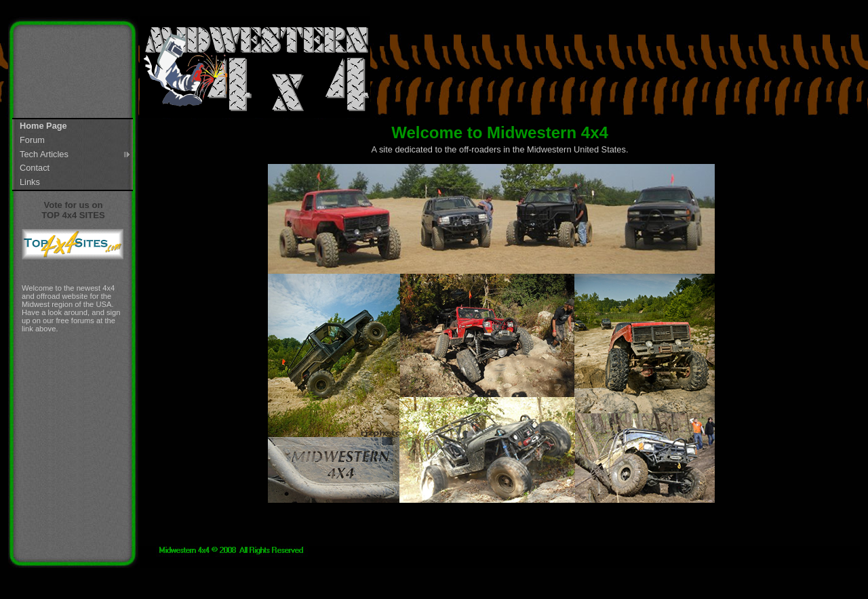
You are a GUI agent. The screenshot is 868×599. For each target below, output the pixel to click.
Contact (35, 168)
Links (30, 182)
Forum (32, 140)
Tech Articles (44, 154)
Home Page (43, 126)
